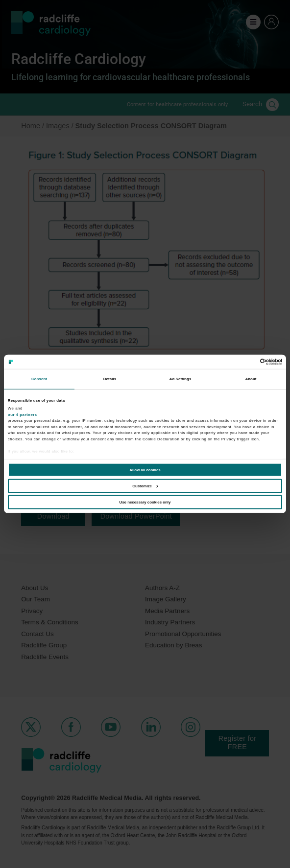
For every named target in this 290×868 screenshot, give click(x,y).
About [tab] (251, 379)
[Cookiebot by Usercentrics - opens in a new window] (239, 362)
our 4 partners (23, 414)
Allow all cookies (145, 470)
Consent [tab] (39, 379)
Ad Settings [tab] (181, 379)
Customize (145, 486)
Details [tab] (110, 379)
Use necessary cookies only (145, 502)
